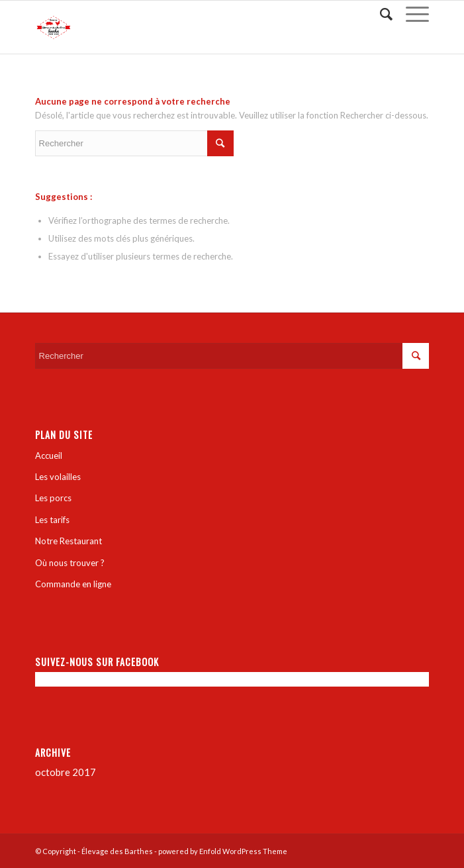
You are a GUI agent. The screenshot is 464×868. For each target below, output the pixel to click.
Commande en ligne (73, 584)
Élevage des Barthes (117, 851)
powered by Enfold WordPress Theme (223, 851)
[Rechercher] (380, 14)
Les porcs (53, 498)
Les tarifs (52, 520)
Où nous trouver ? (70, 563)
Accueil (49, 456)
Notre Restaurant (69, 541)
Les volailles (58, 477)
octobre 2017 (66, 772)
